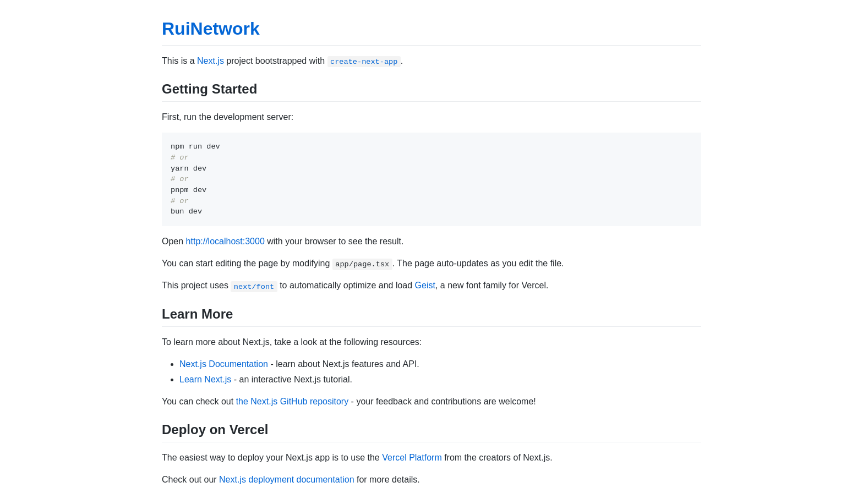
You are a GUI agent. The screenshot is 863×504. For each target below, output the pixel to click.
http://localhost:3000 (225, 241)
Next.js (211, 61)
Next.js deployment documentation (286, 480)
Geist (425, 285)
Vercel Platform (412, 458)
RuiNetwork (211, 29)
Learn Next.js (205, 379)
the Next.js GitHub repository (293, 401)
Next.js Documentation (224, 364)
